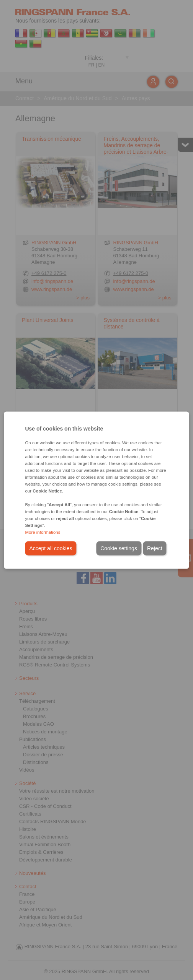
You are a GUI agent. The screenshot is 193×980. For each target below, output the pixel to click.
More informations (43, 532)
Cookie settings (119, 548)
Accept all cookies (51, 548)
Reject (155, 548)
